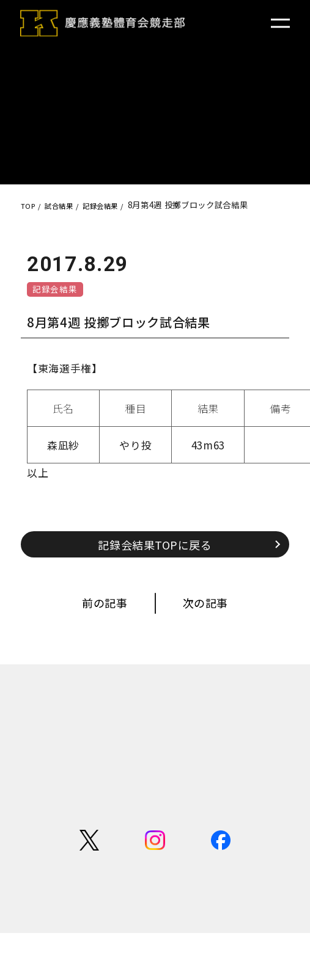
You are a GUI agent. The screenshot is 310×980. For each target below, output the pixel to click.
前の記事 (94, 613)
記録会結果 (59, 291)
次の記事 (216, 613)
